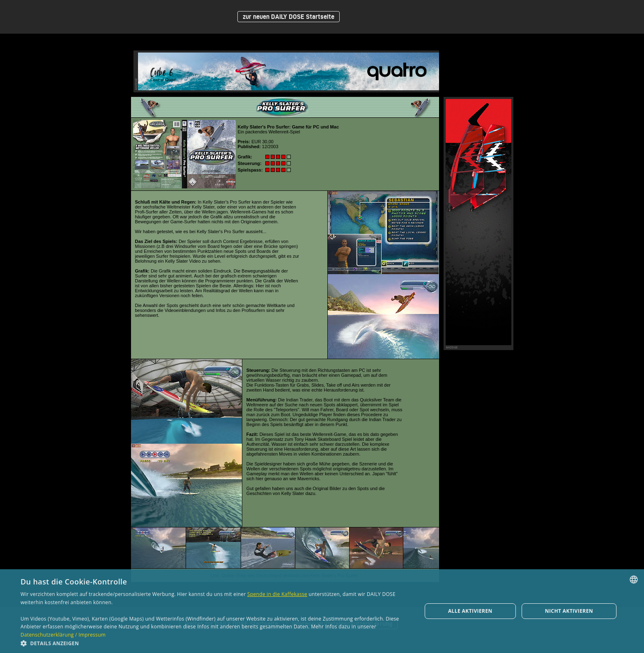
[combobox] (634, 580)
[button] (215, 643)
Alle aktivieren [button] (470, 611)
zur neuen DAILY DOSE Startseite (289, 17)
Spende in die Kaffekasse (277, 594)
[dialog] (322, 611)
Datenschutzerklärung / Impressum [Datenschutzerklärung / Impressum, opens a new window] (63, 635)
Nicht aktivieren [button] (569, 611)
